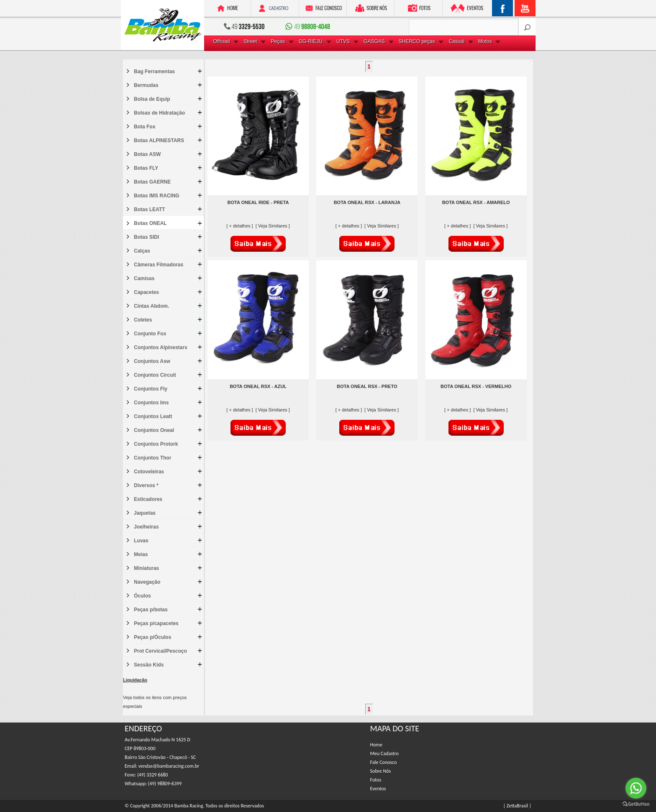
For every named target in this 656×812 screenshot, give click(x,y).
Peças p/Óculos (152, 637)
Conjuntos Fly (151, 389)
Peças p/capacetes (156, 623)
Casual (456, 41)
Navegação (147, 582)
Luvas (141, 541)
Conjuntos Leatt (153, 416)
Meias (141, 554)
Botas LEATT (149, 209)
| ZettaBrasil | (517, 806)
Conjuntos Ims (151, 403)
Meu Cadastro (384, 753)
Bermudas (146, 85)
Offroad (222, 41)
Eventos (378, 789)
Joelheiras (146, 527)
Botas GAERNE (152, 182)
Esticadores (148, 499)
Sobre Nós (381, 771)
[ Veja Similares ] (273, 226)
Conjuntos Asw (152, 361)
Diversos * (146, 485)
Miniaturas (146, 568)
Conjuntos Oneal (154, 430)
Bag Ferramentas (154, 71)
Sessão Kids (149, 665)
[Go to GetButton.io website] (636, 804)
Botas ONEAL (150, 223)
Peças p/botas (151, 610)
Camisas (144, 278)
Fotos (376, 780)
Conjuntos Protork (156, 444)
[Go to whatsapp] (636, 788)
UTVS (343, 41)
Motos (485, 41)
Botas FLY (146, 168)
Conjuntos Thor (152, 458)
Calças (142, 251)
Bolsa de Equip (152, 99)
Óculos (142, 596)
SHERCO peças (417, 41)
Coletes (143, 320)
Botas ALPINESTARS (159, 140)
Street (250, 41)
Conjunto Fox (150, 334)
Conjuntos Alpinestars (161, 347)
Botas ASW (147, 154)
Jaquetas (145, 513)
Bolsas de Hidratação (159, 113)
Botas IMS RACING (157, 196)
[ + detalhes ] (240, 226)
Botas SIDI (146, 237)
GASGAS (374, 41)
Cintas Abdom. (151, 306)
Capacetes (146, 292)
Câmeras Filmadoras (159, 265)
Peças (278, 41)
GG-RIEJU (311, 41)
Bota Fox (145, 127)
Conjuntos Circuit (155, 375)
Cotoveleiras (149, 472)
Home (376, 745)
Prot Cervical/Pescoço (160, 651)
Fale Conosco (384, 762)
